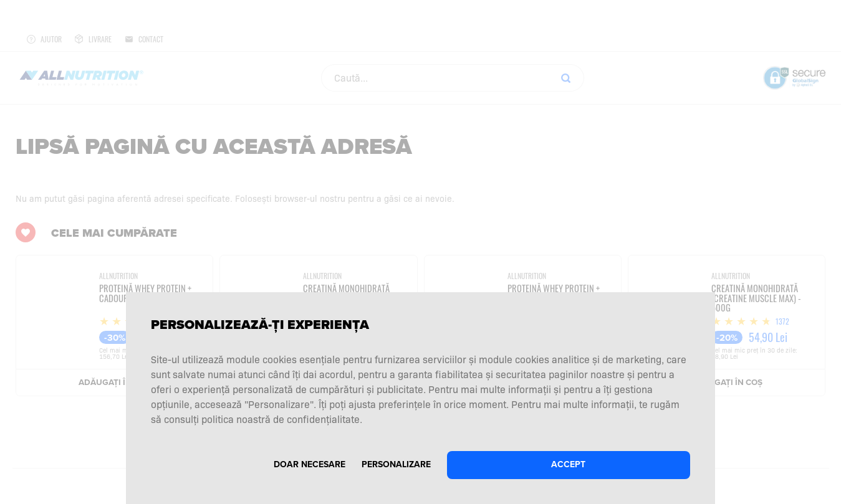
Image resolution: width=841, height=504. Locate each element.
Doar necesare (310, 464)
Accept (568, 464)
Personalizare (396, 464)
